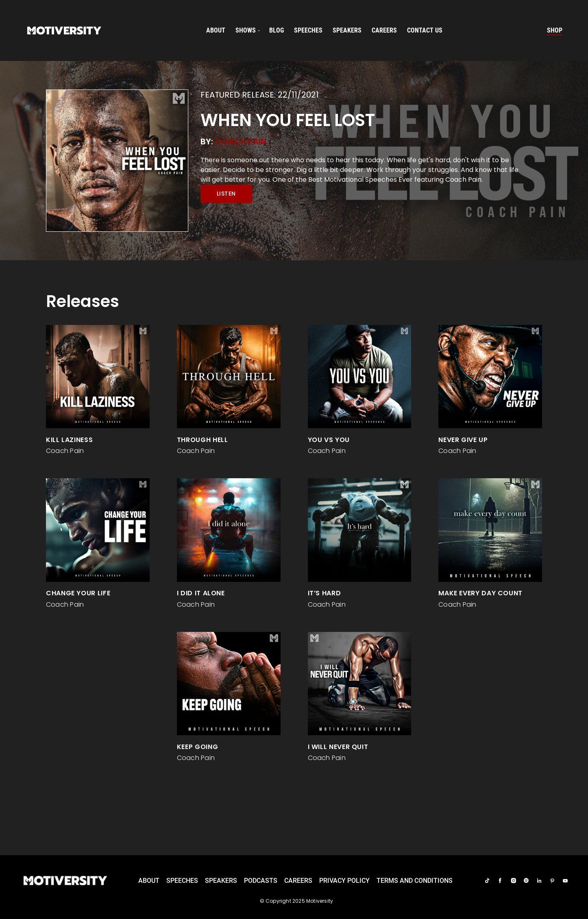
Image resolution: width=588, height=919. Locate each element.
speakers (347, 30)
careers (384, 30)
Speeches (182, 881)
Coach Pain (241, 142)
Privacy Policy (344, 881)
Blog (277, 30)
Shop (555, 30)
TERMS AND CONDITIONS (415, 881)
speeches (308, 30)
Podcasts (261, 881)
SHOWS (246, 30)
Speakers (221, 881)
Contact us (425, 30)
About (216, 30)
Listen (226, 194)
